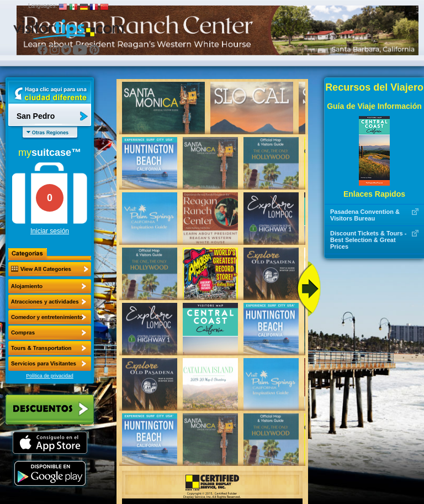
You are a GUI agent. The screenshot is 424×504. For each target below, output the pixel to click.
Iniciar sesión (50, 231)
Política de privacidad (50, 376)
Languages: (43, 6)
